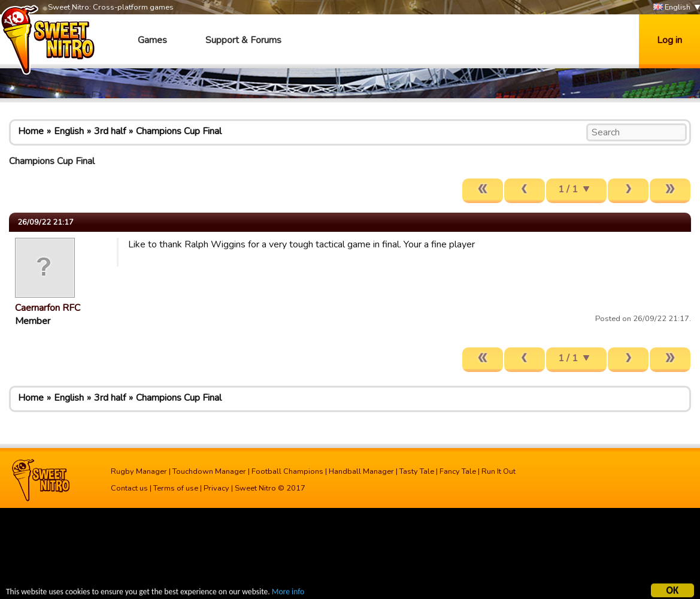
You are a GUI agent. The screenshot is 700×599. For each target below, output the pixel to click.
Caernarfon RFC (48, 308)
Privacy (216, 488)
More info (288, 593)
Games (152, 40)
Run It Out (499, 471)
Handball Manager (361, 471)
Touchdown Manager (209, 471)
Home (31, 131)
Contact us (129, 488)
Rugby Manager (139, 471)
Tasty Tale (417, 471)
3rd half (110, 131)
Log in (669, 40)
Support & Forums (243, 40)
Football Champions (287, 471)
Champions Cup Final (179, 131)
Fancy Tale (458, 471)
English (672, 7)
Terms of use (176, 488)
